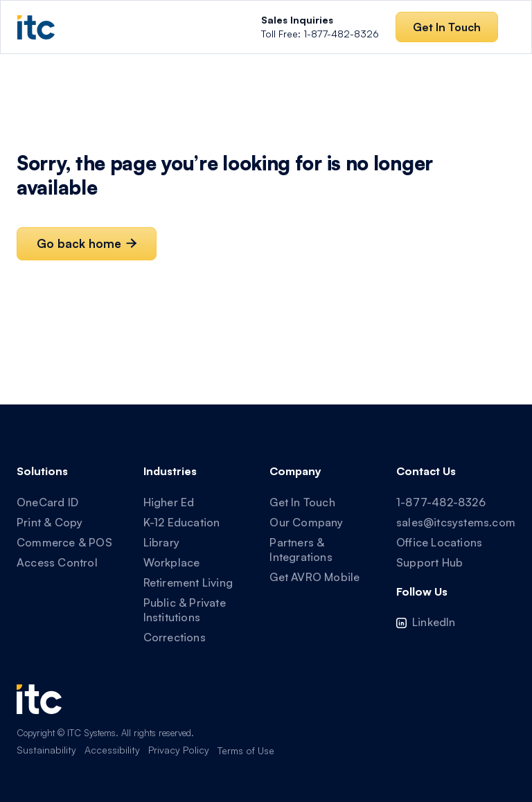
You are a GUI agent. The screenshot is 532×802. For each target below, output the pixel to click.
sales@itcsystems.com (456, 522)
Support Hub (429, 562)
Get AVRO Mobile (314, 577)
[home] (36, 27)
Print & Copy (50, 522)
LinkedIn (434, 622)
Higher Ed (169, 502)
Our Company (306, 522)
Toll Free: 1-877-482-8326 (320, 27)
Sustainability (46, 750)
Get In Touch (302, 502)
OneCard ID (47, 502)
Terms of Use (246, 750)
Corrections (175, 637)
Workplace (172, 562)
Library (161, 542)
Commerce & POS (64, 542)
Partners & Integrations (301, 550)
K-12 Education (182, 522)
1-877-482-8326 (441, 502)
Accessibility (112, 750)
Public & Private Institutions (185, 610)
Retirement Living (188, 582)
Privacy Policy (179, 750)
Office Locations (439, 542)
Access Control (57, 562)
